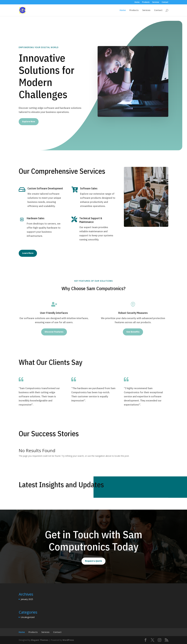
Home (137, 2)
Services (156, 2)
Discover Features (54, 332)
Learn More (28, 253)
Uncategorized (28, 617)
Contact (165, 2)
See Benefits (133, 332)
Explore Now (29, 122)
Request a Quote (93, 561)
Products (146, 2)
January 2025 (27, 599)
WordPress (68, 640)
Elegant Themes (40, 640)
